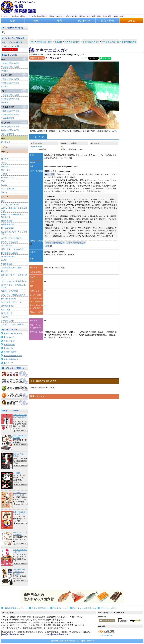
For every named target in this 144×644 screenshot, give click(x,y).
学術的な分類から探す (10, 67)
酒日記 (14, 403)
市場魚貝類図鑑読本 (12, 359)
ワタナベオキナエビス (76, 243)
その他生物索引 (7, 118)
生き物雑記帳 (9, 345)
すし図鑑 (16, 473)
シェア (84, 58)
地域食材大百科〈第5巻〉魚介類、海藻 (19, 572)
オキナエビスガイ (10, 50)
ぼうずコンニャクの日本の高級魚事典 (20, 417)
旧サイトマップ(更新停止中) (84, 608)
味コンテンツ (9, 341)
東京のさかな (9, 337)
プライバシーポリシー (109, 608)
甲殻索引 (5, 102)
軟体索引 (5, 86)
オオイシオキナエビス (55, 243)
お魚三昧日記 (14, 381)
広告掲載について (60, 608)
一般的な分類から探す (10, 63)
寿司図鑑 (14, 374)
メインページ (38, 137)
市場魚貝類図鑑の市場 (13, 356)
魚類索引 (5, 71)
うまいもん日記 (14, 395)
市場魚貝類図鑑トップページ (15, 608)
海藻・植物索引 (7, 134)
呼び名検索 (6, 142)
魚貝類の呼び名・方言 (13, 334)
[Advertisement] (74, 427)
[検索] (15, 32)
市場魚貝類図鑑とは (40, 608)
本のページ (8, 363)
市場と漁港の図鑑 (14, 388)
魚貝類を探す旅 (10, 352)
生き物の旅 (8, 348)
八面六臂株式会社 (107, 635)
